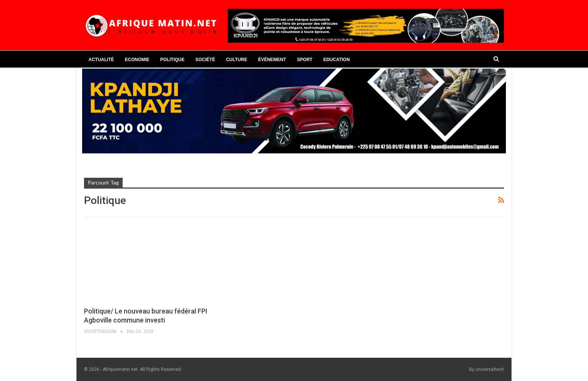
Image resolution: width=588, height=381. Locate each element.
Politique (172, 60)
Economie (137, 60)
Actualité (101, 60)
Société (205, 60)
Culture (237, 60)
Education (336, 60)
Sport (305, 60)
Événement (272, 60)
